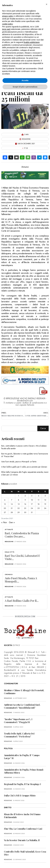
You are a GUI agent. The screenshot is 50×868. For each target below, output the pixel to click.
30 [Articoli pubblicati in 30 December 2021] (25, 512)
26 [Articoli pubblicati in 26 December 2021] (45, 508)
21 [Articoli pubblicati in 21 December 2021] (12, 508)
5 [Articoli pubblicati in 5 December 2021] (45, 496)
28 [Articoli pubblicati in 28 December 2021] (12, 512)
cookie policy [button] (7, 24)
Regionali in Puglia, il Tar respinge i (22, 784)
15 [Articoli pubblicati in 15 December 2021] (19, 504)
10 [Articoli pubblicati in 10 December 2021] (32, 500)
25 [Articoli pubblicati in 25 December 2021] (38, 508)
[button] (47, 4)
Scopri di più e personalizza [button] (25, 87)
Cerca (43, 428)
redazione (9, 541)
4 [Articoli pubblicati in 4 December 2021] (39, 496)
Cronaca (9, 574)
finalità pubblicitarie (32, 42)
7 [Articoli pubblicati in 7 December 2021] (12, 500)
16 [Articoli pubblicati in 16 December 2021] (25, 504)
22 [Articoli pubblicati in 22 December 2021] (19, 508)
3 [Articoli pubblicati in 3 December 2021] (32, 496)
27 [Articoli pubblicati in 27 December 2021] (5, 512)
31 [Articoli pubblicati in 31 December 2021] (32, 512)
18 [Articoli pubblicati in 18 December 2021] (39, 504)
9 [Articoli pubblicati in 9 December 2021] (25, 500)
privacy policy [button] (8, 16)
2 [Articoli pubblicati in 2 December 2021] (25, 496)
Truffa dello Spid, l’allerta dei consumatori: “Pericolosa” (19, 735)
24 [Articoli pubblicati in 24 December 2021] (32, 508)
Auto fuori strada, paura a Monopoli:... (21, 580)
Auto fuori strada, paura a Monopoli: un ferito (19, 462)
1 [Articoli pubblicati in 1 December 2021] (19, 496)
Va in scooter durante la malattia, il (22, 840)
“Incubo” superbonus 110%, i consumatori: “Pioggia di (18, 721)
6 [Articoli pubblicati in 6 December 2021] (5, 500)
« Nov (4, 522)
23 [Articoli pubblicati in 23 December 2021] (25, 508)
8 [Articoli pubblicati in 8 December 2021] (19, 500)
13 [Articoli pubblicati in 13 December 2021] (5, 504)
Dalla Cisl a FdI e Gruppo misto (20, 796)
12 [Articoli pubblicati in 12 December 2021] (45, 500)
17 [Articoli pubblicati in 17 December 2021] (32, 504)
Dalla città (10, 552)
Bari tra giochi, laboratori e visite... (22, 557)
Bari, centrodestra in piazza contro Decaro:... (22, 535)
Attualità (9, 529)
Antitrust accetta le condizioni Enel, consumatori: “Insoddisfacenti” (22, 706)
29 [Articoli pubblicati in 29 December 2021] (19, 512)
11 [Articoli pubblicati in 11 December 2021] (39, 500)
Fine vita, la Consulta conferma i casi (23, 829)
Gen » (12, 522)
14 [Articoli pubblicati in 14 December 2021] (12, 504)
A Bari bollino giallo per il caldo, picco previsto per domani (24, 467)
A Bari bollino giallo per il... (22, 601)
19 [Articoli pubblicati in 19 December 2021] (45, 504)
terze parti (6, 29)
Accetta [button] (25, 80)
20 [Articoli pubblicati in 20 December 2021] (5, 508)
